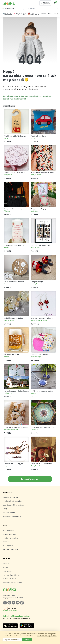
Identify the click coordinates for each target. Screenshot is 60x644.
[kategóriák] (8, 9)
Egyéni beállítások (12, 640)
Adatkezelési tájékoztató (13, 583)
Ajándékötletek (9, 513)
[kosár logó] (55, 3)
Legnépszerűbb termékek (13, 505)
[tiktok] (22, 603)
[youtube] (18, 603)
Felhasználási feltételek (12, 575)
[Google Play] (10, 626)
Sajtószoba (7, 571)
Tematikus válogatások (12, 516)
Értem (27, 640)
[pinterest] (13, 603)
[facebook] (5, 603)
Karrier (6, 568)
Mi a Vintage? (8, 531)
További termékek (30, 479)
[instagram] (9, 603)
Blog (5, 509)
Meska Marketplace (11, 538)
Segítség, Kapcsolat (11, 550)
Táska (50, 14)
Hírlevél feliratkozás (11, 497)
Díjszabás (7, 542)
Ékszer (43, 14)
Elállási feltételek (10, 579)
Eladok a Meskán (10, 534)
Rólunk (6, 564)
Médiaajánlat (8, 546)
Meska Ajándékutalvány (12, 501)
